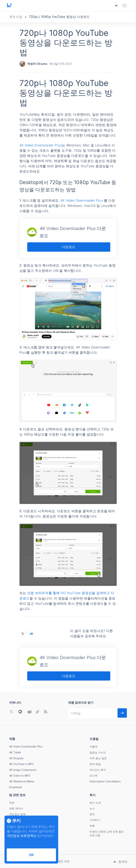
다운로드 (69, 247)
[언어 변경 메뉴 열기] (116, 6)
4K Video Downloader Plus (41, 145)
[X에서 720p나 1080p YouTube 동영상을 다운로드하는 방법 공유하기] (23, 634)
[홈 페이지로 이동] (9, 6)
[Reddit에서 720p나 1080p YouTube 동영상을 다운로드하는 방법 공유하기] (31, 634)
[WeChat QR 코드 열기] (20, 712)
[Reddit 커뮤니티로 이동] (29, 712)
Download (15, 787)
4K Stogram (16, 758)
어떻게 (93, 746)
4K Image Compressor (23, 770)
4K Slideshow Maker (22, 781)
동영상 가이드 (98, 752)
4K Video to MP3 (20, 776)
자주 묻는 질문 (98, 758)
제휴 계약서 (16, 808)
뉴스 (92, 808)
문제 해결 (95, 764)
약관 (12, 803)
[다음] (122, 713)
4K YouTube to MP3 (21, 764)
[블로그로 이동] (46, 712)
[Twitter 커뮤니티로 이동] (11, 712)
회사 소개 (95, 803)
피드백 (93, 776)
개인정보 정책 (17, 814)
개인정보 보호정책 (20, 836)
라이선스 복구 (98, 770)
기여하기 (95, 820)
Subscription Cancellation (105, 781)
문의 (92, 814)
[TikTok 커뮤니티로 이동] (37, 712)
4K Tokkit (15, 752)
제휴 (92, 826)
